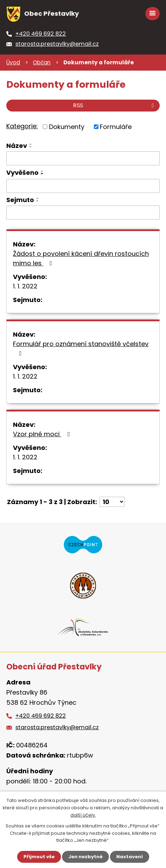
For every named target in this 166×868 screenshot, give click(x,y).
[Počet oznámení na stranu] (112, 502)
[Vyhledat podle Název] (83, 158)
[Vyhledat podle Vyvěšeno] (83, 186)
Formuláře (116, 127)
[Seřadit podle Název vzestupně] (31, 144)
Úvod (13, 62)
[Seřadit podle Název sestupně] (31, 147)
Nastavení (130, 857)
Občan (42, 62)
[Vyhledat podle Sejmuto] (83, 213)
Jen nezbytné (85, 857)
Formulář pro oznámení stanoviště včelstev (81, 348)
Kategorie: (22, 126)
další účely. (83, 815)
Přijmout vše (39, 857)
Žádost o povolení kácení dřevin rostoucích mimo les (81, 258)
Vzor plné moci (43, 434)
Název (17, 146)
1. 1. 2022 (25, 286)
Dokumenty (67, 127)
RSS (115, 105)
